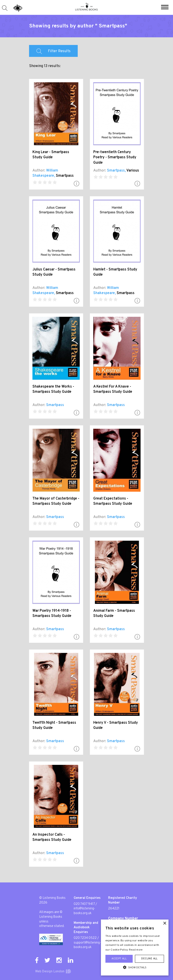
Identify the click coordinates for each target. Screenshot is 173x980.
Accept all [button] (119, 959)
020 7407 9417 (84, 904)
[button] (165, 8)
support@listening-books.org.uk (87, 945)
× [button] (165, 923)
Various (133, 171)
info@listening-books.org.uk (84, 911)
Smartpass (65, 176)
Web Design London (50, 972)
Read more (136, 950)
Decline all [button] (149, 959)
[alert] (135, 948)
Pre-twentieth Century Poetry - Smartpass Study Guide (115, 157)
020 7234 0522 (85, 938)
